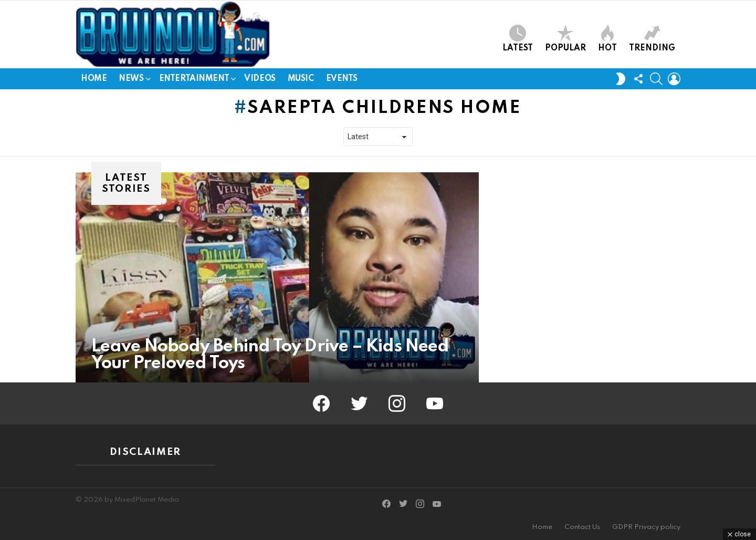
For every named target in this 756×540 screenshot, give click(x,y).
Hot (607, 39)
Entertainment (194, 81)
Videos (260, 79)
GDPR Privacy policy (646, 527)
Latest (518, 39)
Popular (565, 39)
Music (301, 79)
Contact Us (582, 527)
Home (94, 79)
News (131, 81)
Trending (652, 39)
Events (342, 79)
